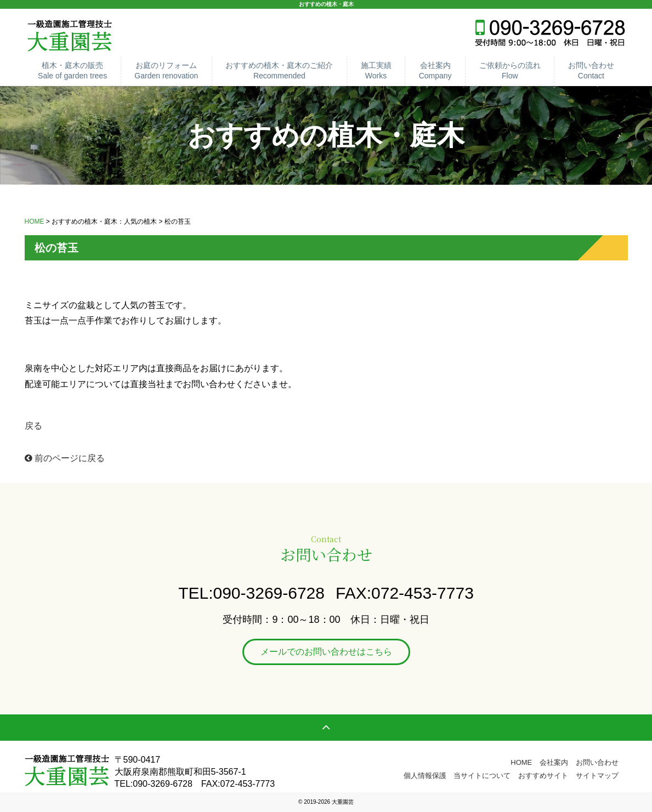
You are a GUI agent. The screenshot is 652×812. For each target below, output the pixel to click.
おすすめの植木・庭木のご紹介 (279, 71)
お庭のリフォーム (166, 71)
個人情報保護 (425, 776)
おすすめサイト (543, 776)
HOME (35, 222)
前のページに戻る (65, 458)
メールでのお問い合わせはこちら (326, 652)
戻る (33, 426)
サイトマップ (597, 776)
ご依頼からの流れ (510, 71)
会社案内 (435, 71)
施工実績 (376, 71)
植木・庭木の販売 (73, 71)
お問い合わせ (591, 71)
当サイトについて (482, 776)
